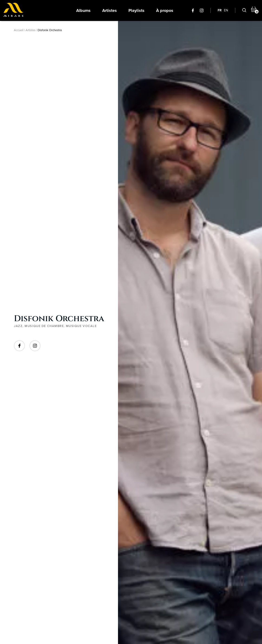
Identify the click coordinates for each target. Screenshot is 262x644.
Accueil (19, 30)
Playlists (136, 10)
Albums (83, 10)
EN (226, 10)
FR (220, 10)
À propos (165, 10)
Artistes (110, 10)
